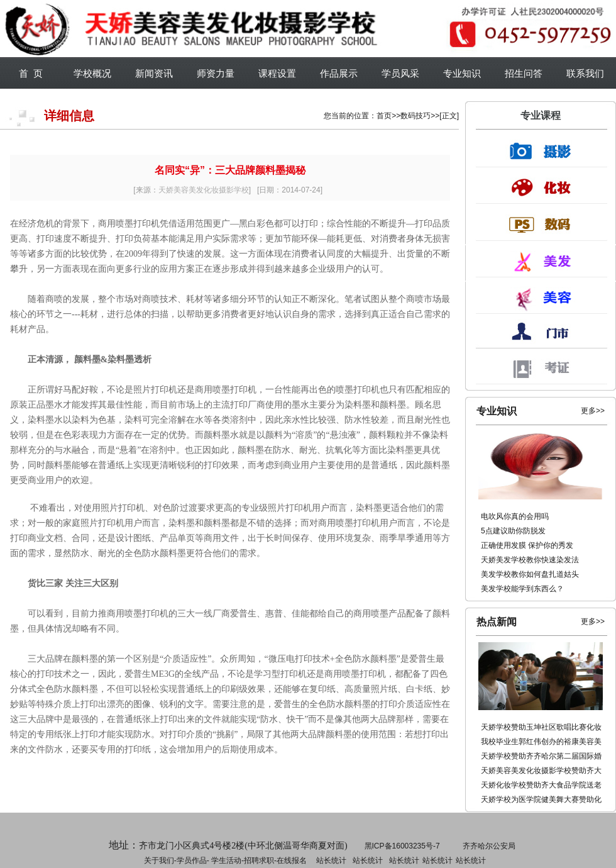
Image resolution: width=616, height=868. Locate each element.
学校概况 (92, 73)
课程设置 (277, 73)
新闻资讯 (154, 73)
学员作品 (192, 860)
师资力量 (216, 73)
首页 (384, 116)
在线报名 (292, 860)
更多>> (593, 411)
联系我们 (585, 73)
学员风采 (400, 73)
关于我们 (159, 860)
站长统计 (331, 860)
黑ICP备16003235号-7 (402, 846)
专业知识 (462, 73)
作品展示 (339, 73)
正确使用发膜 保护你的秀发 (527, 545)
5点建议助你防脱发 (513, 531)
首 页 (31, 73)
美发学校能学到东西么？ (522, 589)
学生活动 (226, 860)
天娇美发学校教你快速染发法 (530, 560)
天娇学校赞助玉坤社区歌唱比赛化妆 (541, 727)
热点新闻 (497, 622)
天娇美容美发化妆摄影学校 (204, 190)
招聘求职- (366, 860)
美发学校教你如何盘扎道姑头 (530, 574)
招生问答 (524, 73)
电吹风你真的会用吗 (515, 516)
